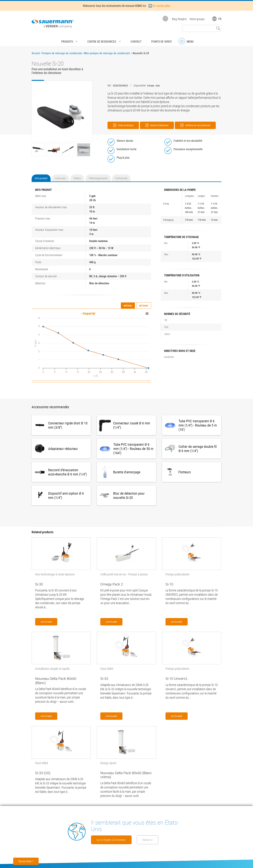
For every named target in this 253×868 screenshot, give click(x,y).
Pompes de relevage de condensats (62, 53)
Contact (132, 40)
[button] (62, 111)
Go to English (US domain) (118, 839)
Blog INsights (178, 19)
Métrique (144, 304)
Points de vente (154, 40)
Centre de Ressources (104, 40)
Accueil (36, 53)
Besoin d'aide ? (26, 861)
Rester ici (169, 839)
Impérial (128, 304)
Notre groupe (197, 19)
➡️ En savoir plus (159, 6)
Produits (75, 40)
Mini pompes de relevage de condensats (107, 53)
